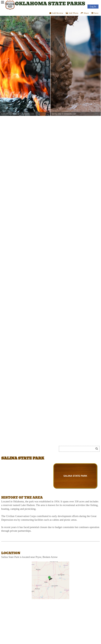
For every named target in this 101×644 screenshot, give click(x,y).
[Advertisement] (29, 439)
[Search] (78, 449)
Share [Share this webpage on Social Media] (85, 13)
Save (95, 13)
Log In (93, 7)
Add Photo (72, 13)
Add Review (56, 13)
